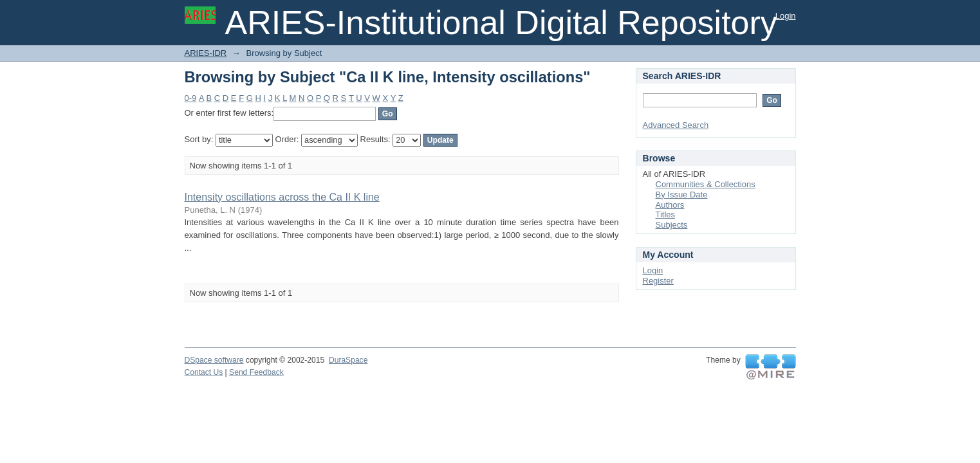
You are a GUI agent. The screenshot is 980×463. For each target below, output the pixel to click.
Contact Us (204, 372)
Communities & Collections (706, 184)
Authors (670, 205)
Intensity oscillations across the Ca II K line (282, 197)
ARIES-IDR (206, 53)
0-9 (191, 98)
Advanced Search (676, 125)
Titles (666, 214)
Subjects (672, 225)
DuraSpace (348, 360)
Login (786, 16)
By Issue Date (682, 195)
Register (658, 281)
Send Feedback (256, 372)
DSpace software (214, 360)
